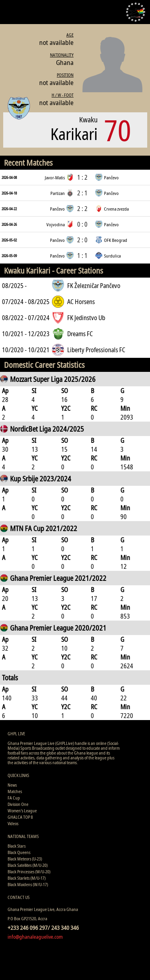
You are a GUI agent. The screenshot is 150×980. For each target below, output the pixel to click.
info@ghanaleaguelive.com (35, 937)
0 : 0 (82, 224)
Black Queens (19, 852)
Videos (13, 823)
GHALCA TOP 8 (20, 817)
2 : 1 (82, 193)
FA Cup (14, 798)
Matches (15, 791)
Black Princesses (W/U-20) (29, 871)
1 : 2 (82, 177)
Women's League (22, 811)
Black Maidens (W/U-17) (28, 884)
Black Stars (17, 846)
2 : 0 (82, 240)
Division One (18, 804)
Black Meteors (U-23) (25, 859)
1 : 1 (82, 256)
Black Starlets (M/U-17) (27, 878)
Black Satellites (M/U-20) (28, 865)
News (12, 785)
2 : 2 (82, 209)
